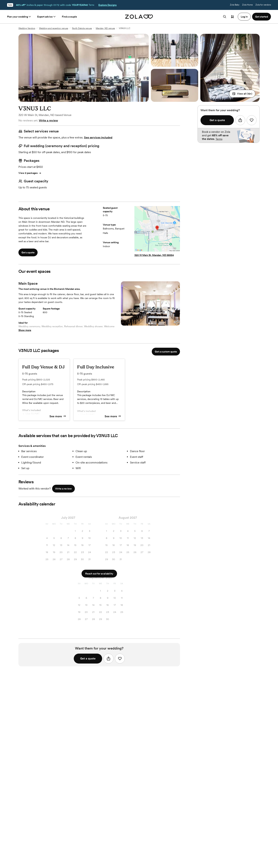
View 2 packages (30, 173)
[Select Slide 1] (149, 323)
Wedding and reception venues (54, 28)
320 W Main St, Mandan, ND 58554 (154, 255)
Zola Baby (235, 5)
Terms (91, 5)
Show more (25, 330)
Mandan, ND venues (105, 28)
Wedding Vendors (27, 28)
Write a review (48, 120)
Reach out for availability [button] (99, 574)
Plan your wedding (19, 17)
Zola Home (247, 5)
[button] (242, 94)
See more (58, 416)
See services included (98, 137)
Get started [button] (262, 17)
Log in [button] (244, 17)
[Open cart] (232, 17)
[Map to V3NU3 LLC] (157, 229)
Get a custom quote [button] (166, 352)
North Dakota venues (82, 28)
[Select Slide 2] (152, 323)
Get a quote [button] (28, 252)
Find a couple (69, 17)
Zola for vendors (263, 5)
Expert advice (47, 17)
